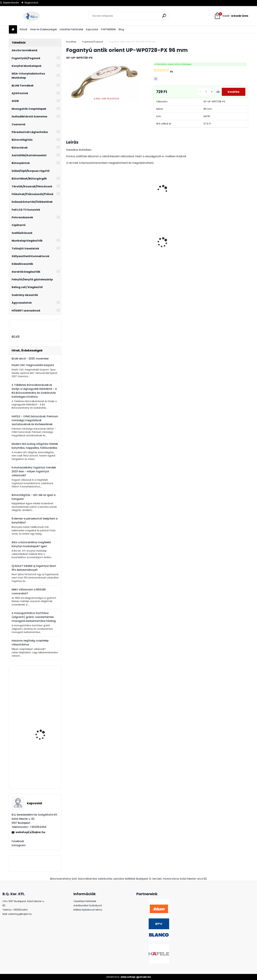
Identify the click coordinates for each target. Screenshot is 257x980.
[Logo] (31, 16)
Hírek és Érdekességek (43, 29)
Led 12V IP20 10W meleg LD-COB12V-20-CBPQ (176, 241)
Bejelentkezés (11, 3)
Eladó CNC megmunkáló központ (33, 365)
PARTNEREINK (109, 29)
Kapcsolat (92, 29)
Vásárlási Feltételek (71, 29)
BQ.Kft (16, 336)
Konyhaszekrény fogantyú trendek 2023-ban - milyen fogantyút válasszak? (34, 471)
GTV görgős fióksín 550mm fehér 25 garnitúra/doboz (42, 771)
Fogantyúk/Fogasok (93, 42)
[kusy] (205, 92)
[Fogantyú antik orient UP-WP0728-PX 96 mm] (105, 82)
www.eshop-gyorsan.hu (136, 977)
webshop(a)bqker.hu (30, 832)
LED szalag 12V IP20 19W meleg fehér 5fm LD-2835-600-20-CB (88, 251)
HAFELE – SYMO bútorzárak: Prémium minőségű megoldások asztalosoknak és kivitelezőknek (35, 420)
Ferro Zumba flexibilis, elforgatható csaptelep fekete (44, 697)
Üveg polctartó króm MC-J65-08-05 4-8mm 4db (133, 241)
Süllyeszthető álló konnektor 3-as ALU (225, 251)
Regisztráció (31, 3)
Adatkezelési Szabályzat (88, 905)
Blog (121, 29)
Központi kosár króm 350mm (42, 732)
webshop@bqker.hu (20, 914)
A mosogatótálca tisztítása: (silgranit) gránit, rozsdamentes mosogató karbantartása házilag (34, 617)
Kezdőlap (71, 42)
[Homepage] (13, 30)
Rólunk (24, 29)
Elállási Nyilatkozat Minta (88, 910)
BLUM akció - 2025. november (30, 359)
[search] (164, 16)
